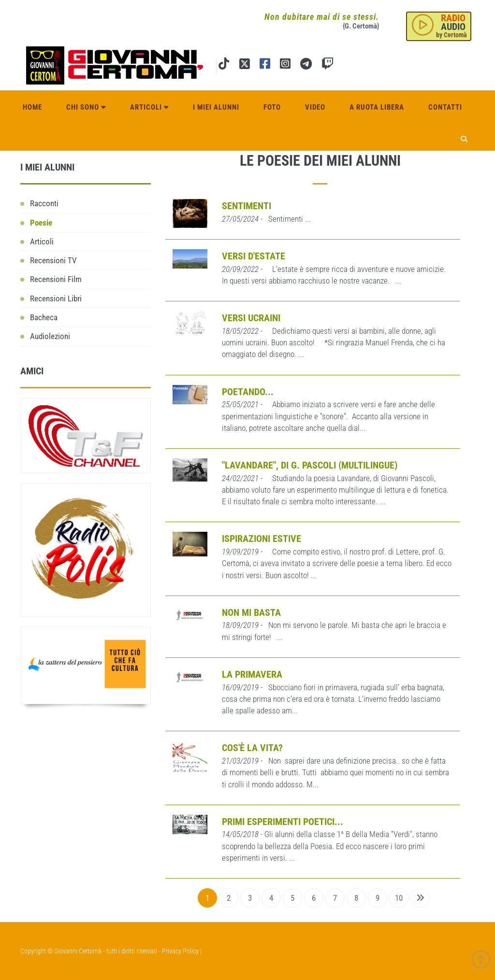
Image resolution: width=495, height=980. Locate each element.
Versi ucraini (251, 318)
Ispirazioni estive (262, 539)
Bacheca (44, 317)
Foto (272, 107)
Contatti (445, 107)
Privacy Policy (180, 951)
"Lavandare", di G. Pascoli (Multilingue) (310, 465)
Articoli (149, 107)
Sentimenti (247, 206)
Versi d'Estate (254, 256)
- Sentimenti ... (266, 219)
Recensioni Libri (56, 298)
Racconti (44, 203)
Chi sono (86, 107)
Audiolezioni (50, 336)
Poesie (41, 223)
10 (399, 898)
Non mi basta (251, 612)
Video (315, 107)
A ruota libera (377, 107)
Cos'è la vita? (252, 748)
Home (32, 107)
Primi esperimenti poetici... (283, 822)
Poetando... (248, 392)
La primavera (252, 674)
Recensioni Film (56, 279)
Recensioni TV (53, 260)
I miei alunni (216, 107)
